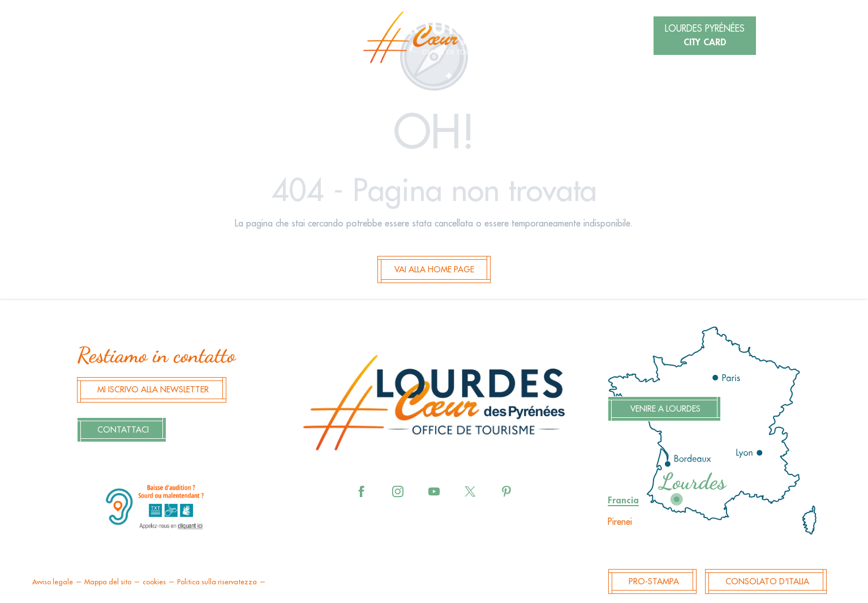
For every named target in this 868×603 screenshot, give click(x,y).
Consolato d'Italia (767, 582)
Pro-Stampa (654, 582)
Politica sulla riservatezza (217, 582)
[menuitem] (434, 37)
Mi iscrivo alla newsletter (153, 390)
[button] (182, 37)
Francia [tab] (623, 501)
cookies (154, 582)
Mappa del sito (108, 582)
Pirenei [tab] (620, 522)
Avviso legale (53, 582)
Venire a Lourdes (665, 409)
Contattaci (123, 430)
